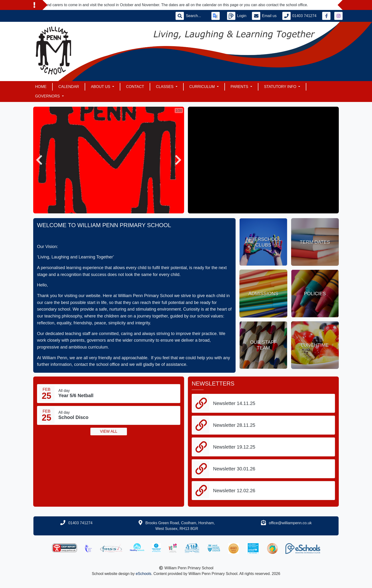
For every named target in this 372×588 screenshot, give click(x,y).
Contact (135, 87)
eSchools (144, 574)
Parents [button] (240, 87)
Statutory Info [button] (281, 87)
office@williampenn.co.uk (290, 523)
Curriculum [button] (203, 87)
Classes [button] (165, 87)
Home (41, 87)
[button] (39, 160)
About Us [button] (101, 87)
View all (109, 431)
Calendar (69, 87)
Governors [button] (48, 96)
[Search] (196, 16)
